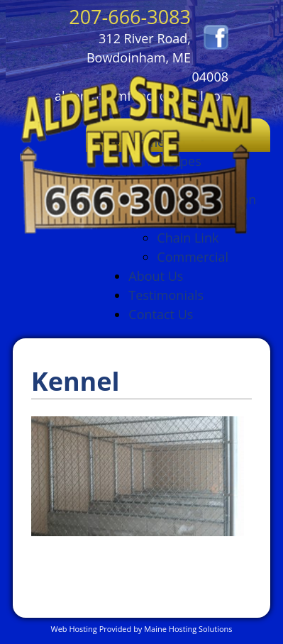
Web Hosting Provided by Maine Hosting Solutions (141, 629)
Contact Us (161, 314)
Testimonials (166, 295)
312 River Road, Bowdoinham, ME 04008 (157, 57)
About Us (156, 276)
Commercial (193, 257)
